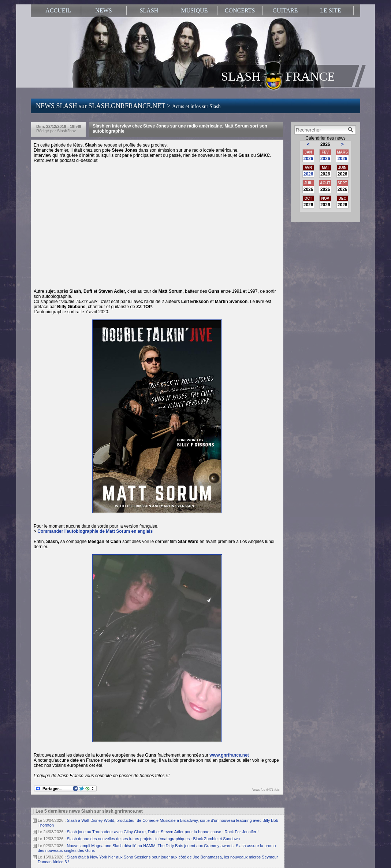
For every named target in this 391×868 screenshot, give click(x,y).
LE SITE (330, 10)
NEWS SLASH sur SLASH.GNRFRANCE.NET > (128, 106)
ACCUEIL (58, 10)
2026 (308, 159)
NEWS (103, 10)
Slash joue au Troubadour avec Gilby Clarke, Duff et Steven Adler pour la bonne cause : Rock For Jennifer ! (163, 832)
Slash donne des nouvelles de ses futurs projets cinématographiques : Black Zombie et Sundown (154, 839)
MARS (342, 152)
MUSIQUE (195, 10)
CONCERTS (240, 10)
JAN (308, 152)
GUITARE (285, 10)
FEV (325, 152)
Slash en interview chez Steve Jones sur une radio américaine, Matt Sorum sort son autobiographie (180, 129)
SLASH (149, 10)
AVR (308, 168)
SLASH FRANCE (278, 76)
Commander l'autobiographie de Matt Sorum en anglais (95, 531)
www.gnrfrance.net (229, 755)
